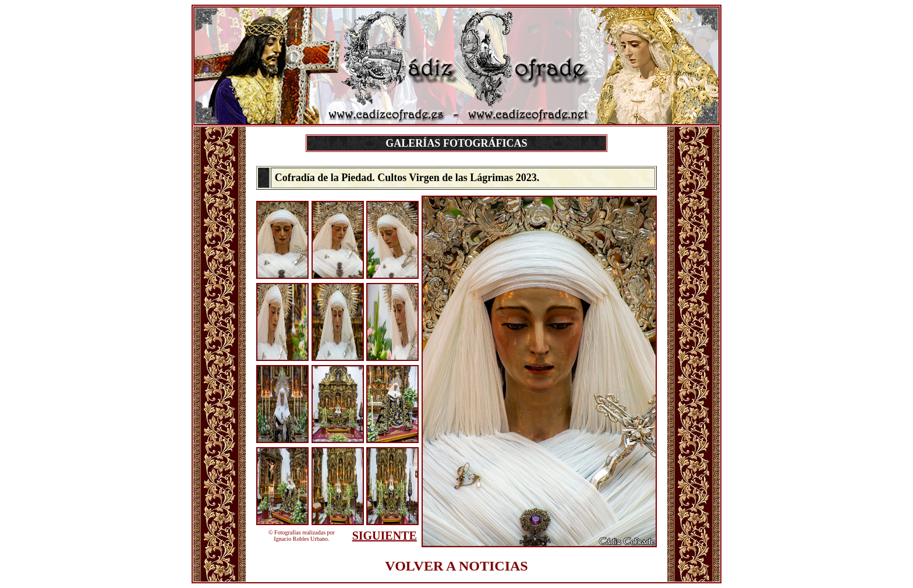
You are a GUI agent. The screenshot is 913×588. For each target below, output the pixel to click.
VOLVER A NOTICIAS (456, 566)
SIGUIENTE (385, 536)
